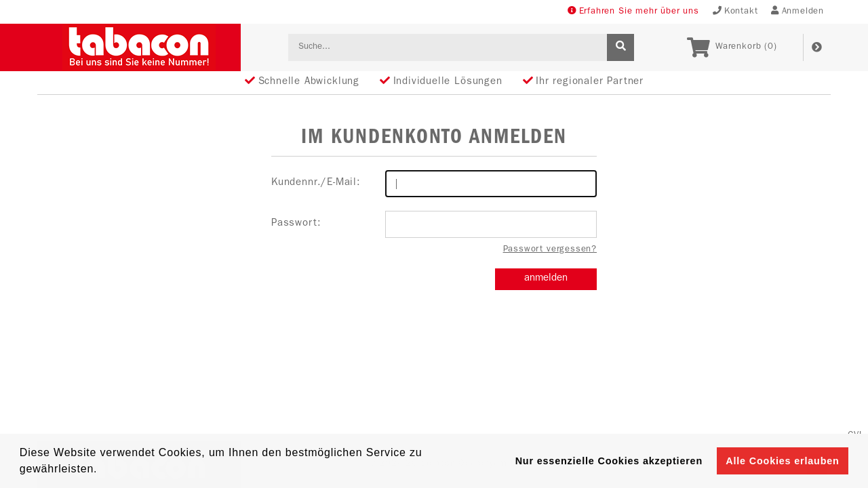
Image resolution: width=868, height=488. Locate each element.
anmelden (546, 279)
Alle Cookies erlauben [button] (782, 461)
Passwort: (434, 224)
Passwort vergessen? (550, 250)
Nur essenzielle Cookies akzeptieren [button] (609, 461)
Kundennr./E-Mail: (434, 184)
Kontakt (735, 11)
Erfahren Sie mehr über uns (633, 11)
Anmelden (797, 11)
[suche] (620, 47)
